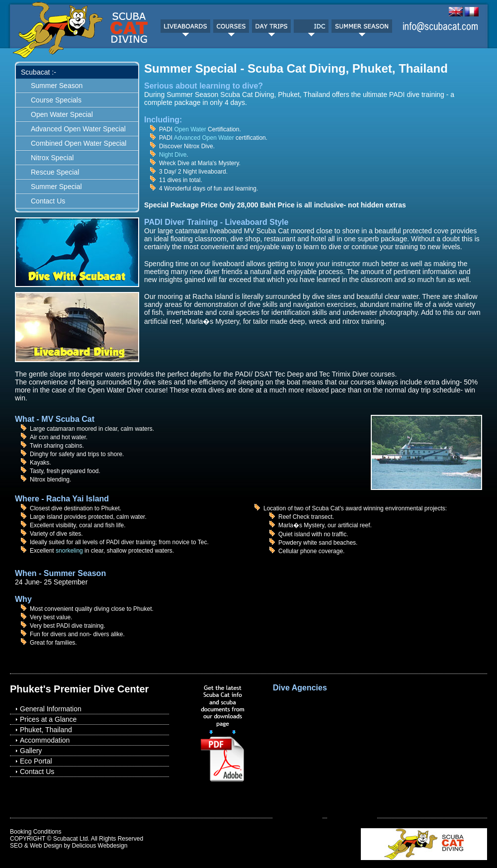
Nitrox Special (52, 158)
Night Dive (173, 155)
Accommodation (45, 740)
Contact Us (48, 201)
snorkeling (69, 551)
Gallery (31, 751)
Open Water (190, 129)
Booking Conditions (36, 832)
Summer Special (56, 187)
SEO (16, 846)
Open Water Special (62, 114)
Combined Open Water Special (79, 143)
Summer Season (57, 86)
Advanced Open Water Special (78, 129)
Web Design (46, 846)
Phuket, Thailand (46, 730)
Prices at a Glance (48, 719)
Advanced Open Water (204, 138)
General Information (51, 709)
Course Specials (56, 100)
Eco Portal (36, 761)
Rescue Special (55, 172)
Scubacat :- (39, 72)
